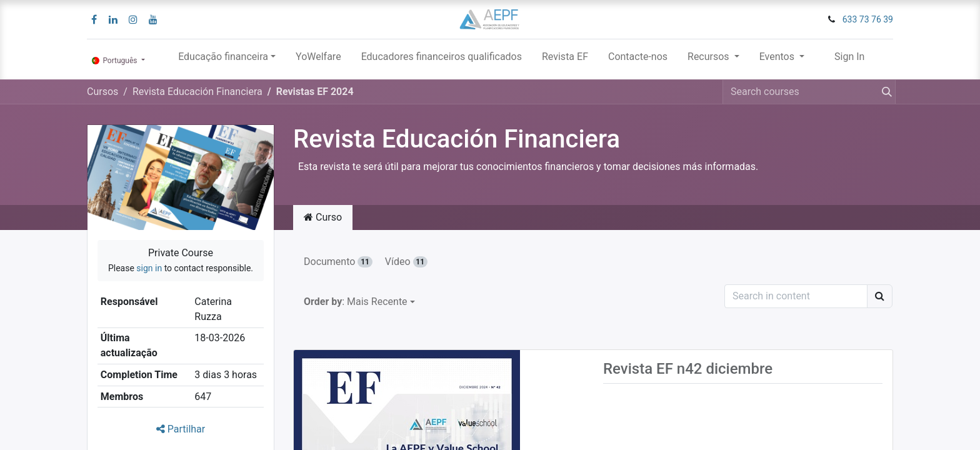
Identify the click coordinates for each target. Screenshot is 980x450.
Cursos (102, 92)
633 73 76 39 (868, 19)
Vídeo (406, 262)
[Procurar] (884, 92)
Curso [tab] (323, 217)
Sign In (849, 57)
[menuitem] (318, 59)
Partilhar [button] (181, 429)
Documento (338, 262)
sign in (149, 268)
